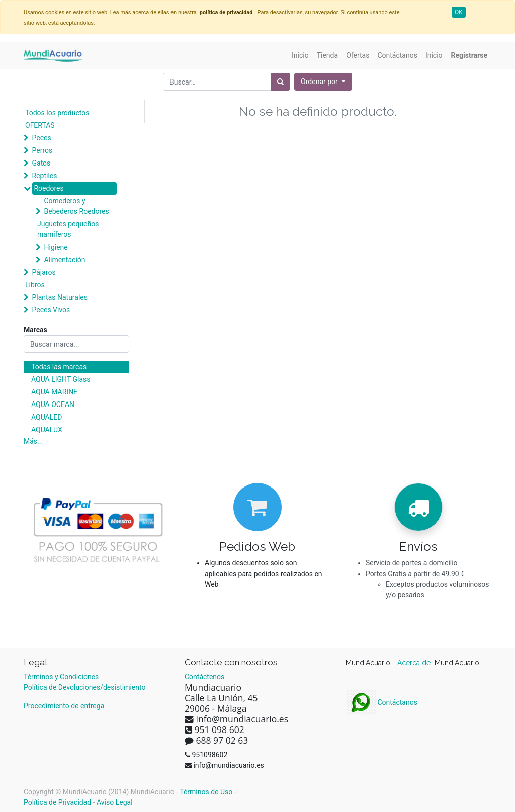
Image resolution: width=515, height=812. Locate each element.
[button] (323, 82)
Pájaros (44, 272)
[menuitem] (300, 56)
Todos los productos (57, 113)
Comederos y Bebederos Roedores (76, 206)
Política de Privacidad (57, 802)
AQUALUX (47, 430)
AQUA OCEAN (53, 404)
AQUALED (47, 417)
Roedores (49, 188)
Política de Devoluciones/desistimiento (84, 687)
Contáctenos (204, 677)
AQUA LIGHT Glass (61, 379)
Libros (35, 285)
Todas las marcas (59, 367)
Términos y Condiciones (61, 677)
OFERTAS (40, 125)
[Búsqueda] (280, 82)
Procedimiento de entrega (64, 706)
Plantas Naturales (60, 297)
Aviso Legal (115, 802)
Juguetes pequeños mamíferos (68, 229)
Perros (42, 150)
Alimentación (64, 260)
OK (459, 12)
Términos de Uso (206, 792)
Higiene (56, 247)
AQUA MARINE (54, 392)
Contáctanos (381, 702)
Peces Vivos (51, 310)
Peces (41, 138)
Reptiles (44, 176)
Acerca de (415, 663)
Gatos (41, 163)
